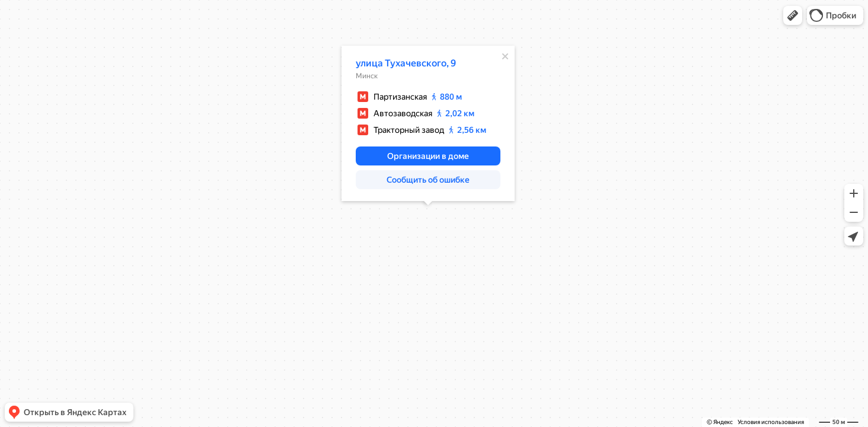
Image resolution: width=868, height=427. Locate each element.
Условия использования (771, 422)
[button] (793, 15)
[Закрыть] (505, 56)
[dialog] (428, 123)
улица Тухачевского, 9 (406, 63)
